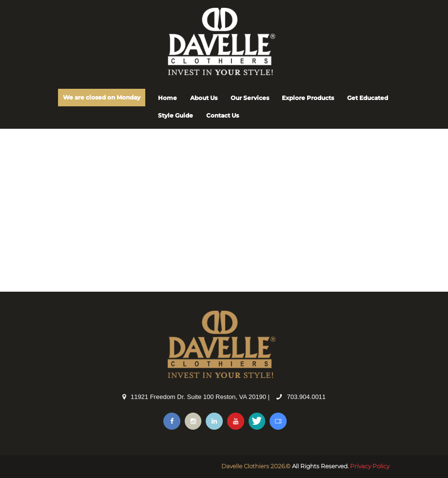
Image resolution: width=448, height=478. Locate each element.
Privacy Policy (370, 466)
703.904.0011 (307, 397)
